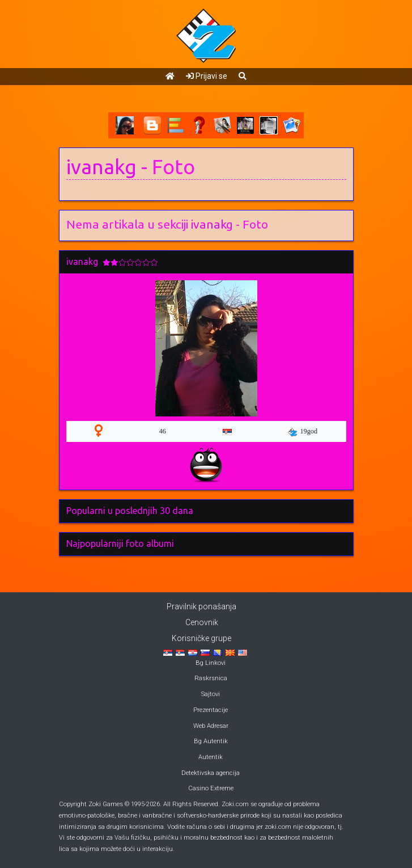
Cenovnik (202, 622)
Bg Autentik (211, 741)
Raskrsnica (211, 678)
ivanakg (101, 167)
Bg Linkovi (211, 663)
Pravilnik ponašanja (201, 606)
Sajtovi (211, 694)
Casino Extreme (211, 788)
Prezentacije (211, 710)
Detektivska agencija (211, 773)
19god (303, 432)
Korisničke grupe (201, 638)
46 (163, 431)
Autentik (211, 757)
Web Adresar (211, 726)
